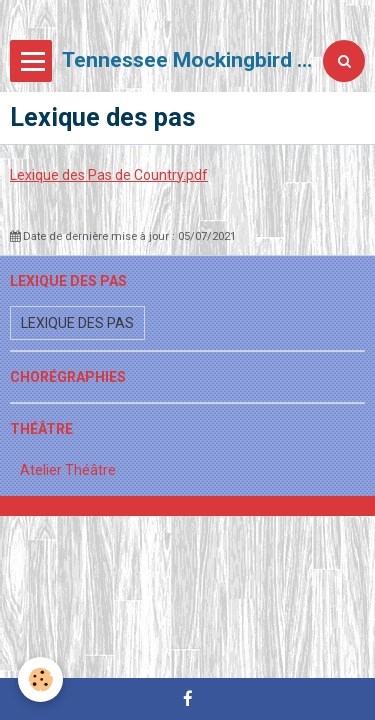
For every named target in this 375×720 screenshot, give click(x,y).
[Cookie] (40, 679)
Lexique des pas (77, 323)
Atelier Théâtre (68, 470)
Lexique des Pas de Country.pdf (109, 175)
